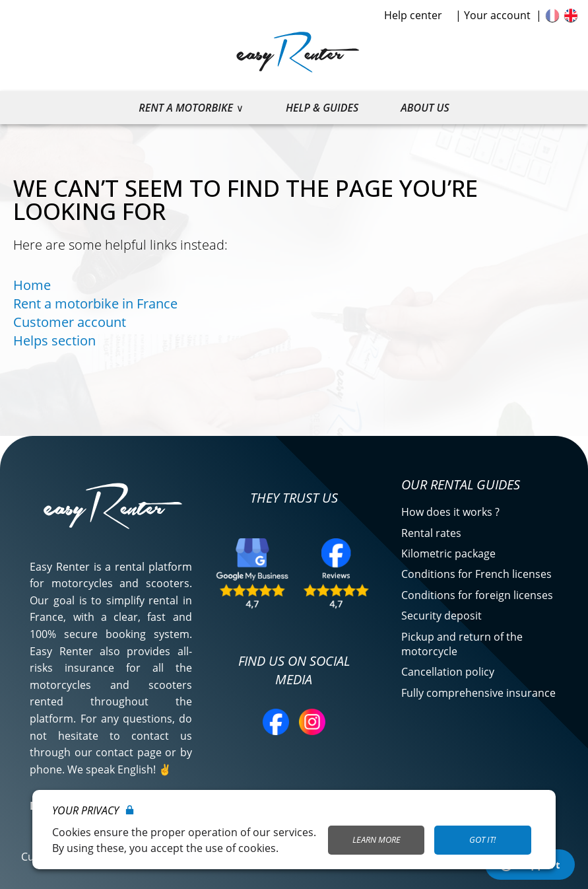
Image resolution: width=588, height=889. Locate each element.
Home (32, 285)
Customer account (70, 322)
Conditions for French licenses (476, 574)
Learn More (376, 839)
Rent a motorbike (186, 108)
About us (425, 108)
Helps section (54, 340)
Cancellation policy (448, 672)
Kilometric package (448, 553)
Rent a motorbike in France (95, 303)
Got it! (482, 839)
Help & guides (322, 108)
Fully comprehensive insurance (478, 693)
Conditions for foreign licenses (477, 595)
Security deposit (441, 616)
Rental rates (431, 533)
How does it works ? (450, 512)
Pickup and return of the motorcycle (462, 644)
